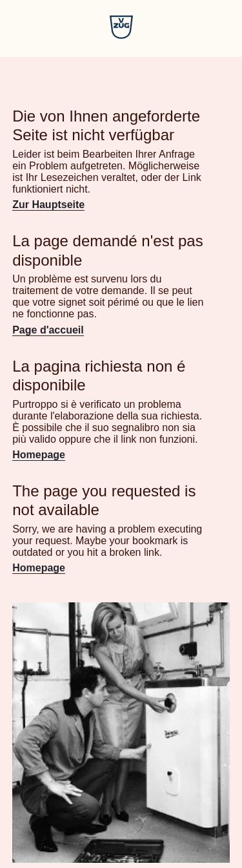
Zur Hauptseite (48, 205)
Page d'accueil (48, 330)
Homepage (39, 455)
